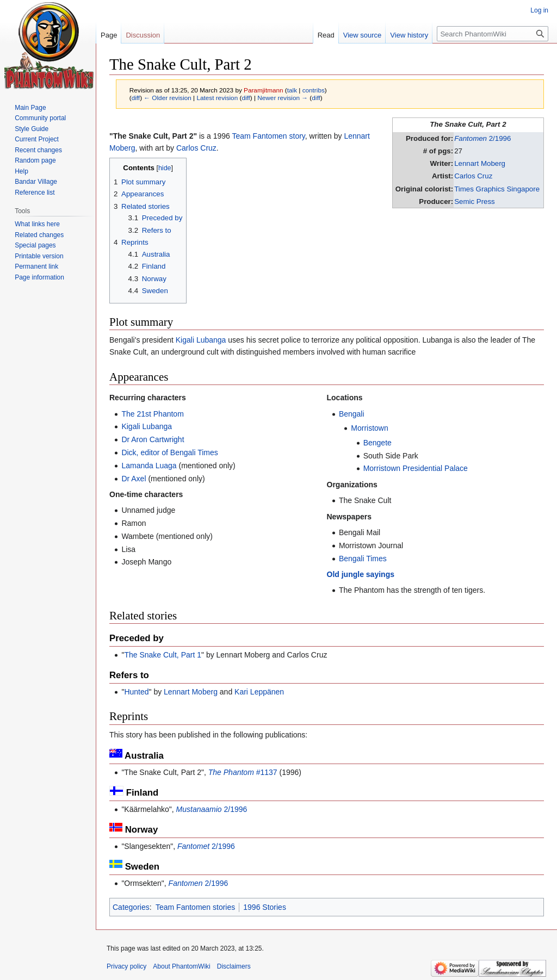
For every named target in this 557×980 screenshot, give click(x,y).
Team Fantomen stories (195, 907)
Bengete (377, 443)
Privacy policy (126, 966)
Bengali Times (363, 559)
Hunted (136, 692)
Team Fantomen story (268, 136)
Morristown (369, 428)
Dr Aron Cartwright (153, 439)
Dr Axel (134, 479)
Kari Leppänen (259, 692)
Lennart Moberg (480, 163)
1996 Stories (265, 907)
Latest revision (217, 98)
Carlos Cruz (473, 176)
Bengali (352, 414)
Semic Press (475, 201)
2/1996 (482, 138)
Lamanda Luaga (149, 466)
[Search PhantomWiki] (493, 34)
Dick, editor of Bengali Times (169, 452)
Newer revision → (283, 98)
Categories (131, 907)
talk (292, 90)
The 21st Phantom (152, 414)
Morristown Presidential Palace (416, 468)
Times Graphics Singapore (497, 189)
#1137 (243, 772)
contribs (314, 90)
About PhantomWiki (181, 966)
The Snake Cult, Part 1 (163, 655)
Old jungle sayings (361, 574)
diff (136, 98)
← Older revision (168, 98)
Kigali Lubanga (201, 340)
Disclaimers (234, 966)
